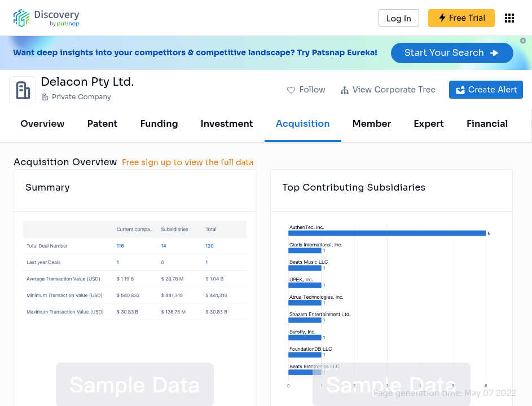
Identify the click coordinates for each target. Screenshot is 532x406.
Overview (43, 124)
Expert (429, 124)
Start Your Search (452, 53)
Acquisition (303, 124)
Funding (159, 124)
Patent (103, 124)
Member (372, 124)
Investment (227, 124)
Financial (487, 124)
